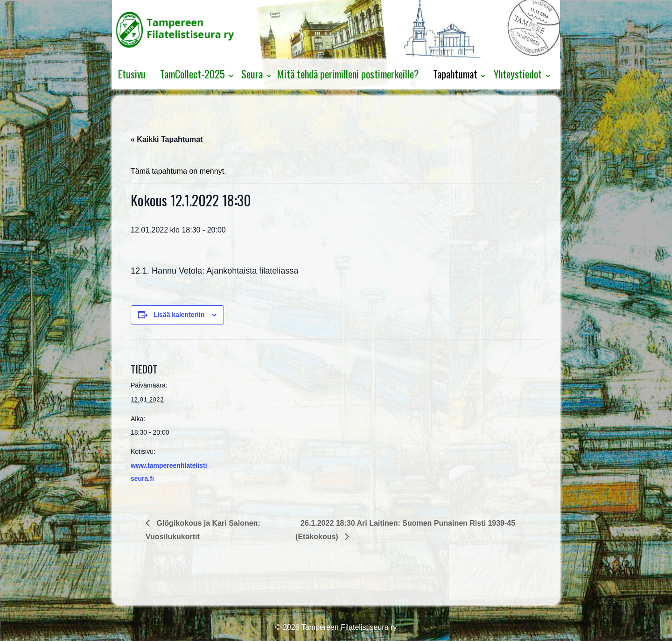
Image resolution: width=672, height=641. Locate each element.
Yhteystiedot (518, 74)
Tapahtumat (455, 74)
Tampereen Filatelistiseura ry (348, 627)
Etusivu (132, 74)
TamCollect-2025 (192, 74)
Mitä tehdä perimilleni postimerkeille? (348, 74)
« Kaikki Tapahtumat (167, 139)
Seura (252, 74)
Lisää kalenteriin (179, 315)
